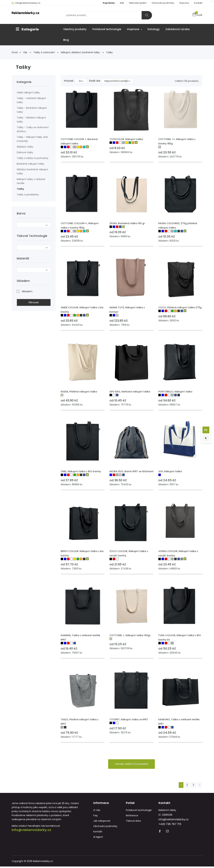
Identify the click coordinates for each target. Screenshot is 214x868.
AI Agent (98, 838)
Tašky (109, 52)
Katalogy (154, 29)
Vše (27, 52)
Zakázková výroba (178, 29)
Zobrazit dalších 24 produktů (131, 764)
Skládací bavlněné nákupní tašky (32, 171)
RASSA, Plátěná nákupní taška (79, 392)
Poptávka (109, 3)
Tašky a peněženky (28, 195)
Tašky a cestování (46, 52)
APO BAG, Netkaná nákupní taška (130, 392)
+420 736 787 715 (170, 826)
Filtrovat (34, 301)
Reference (132, 817)
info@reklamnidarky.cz (28, 3)
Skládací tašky (25, 147)
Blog (66, 40)
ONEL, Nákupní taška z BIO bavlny (81, 471)
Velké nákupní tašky (28, 93)
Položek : (69, 81)
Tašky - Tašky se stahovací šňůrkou (33, 129)
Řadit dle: (95, 81)
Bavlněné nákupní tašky (31, 164)
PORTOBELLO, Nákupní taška (175, 392)
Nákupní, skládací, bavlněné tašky (82, 52)
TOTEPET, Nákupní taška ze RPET (129, 719)
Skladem (27, 290)
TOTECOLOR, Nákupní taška (126, 139)
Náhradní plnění (138, 3)
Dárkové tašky (25, 152)
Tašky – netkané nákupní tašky (31, 100)
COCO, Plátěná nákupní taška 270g (180, 307)
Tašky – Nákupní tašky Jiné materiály (32, 139)
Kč (205, 429)
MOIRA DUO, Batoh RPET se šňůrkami (131, 471)
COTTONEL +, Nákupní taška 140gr (130, 635)
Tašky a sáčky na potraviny (33, 158)
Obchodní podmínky (163, 3)
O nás (97, 812)
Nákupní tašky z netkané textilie (31, 181)
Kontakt (198, 3)
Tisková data (133, 822)
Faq (95, 817)
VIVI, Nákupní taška (170, 471)
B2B (122, 3)
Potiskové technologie (107, 29)
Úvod (16, 52)
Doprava (184, 3)
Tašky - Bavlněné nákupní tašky (32, 110)
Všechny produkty (75, 29)
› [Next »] (199, 785)
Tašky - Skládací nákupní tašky (31, 120)
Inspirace (134, 29)
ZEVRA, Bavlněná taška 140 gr (127, 223)
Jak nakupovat (102, 822)
